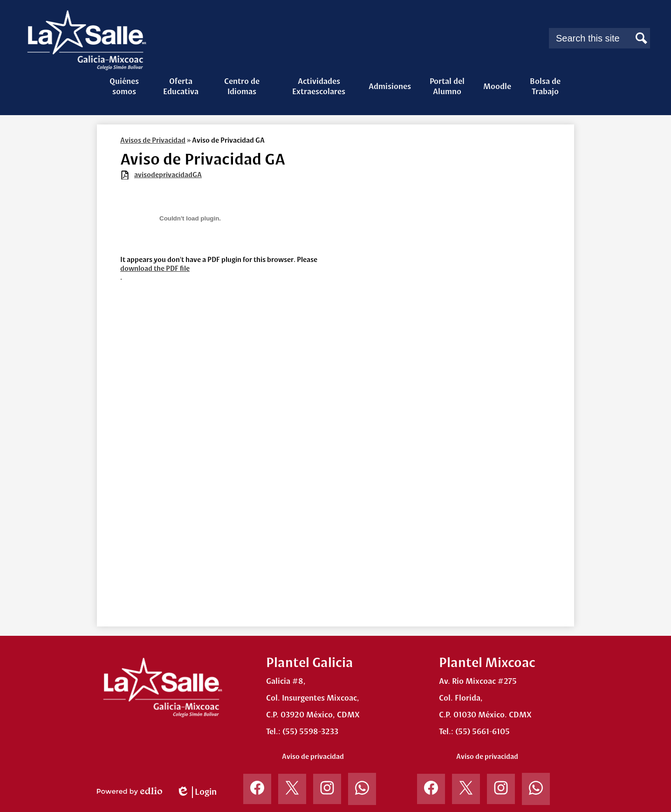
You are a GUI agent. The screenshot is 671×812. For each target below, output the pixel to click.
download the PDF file (155, 268)
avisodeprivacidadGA (168, 175)
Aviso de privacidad (313, 757)
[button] (124, 86)
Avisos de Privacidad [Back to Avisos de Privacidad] (153, 140)
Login (196, 792)
